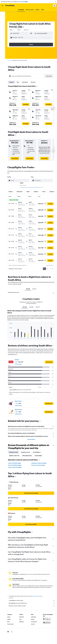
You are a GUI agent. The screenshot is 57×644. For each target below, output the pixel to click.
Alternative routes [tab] (14, 452)
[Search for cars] (3, 16)
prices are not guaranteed (38, 596)
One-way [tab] (33, 82)
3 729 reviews (18, 406)
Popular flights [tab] (38, 456)
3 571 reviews (18, 364)
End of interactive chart (9, 337)
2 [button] (47, 269)
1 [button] (44, 269)
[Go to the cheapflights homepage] (11, 6)
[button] (55, 2)
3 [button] (51, 269)
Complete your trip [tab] (25, 452)
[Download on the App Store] (47, 622)
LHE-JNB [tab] (28, 289)
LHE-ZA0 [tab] (25, 307)
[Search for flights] (3, 10)
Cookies (26, 2)
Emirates (17, 360)
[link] (15, 158)
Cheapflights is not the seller (32, 600)
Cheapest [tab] (11, 82)
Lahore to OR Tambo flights (15, 463)
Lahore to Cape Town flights (15, 467)
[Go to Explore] (3, 19)
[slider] (43, 187)
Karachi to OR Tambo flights (15, 465)
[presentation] (23, 27)
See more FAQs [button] (31, 439)
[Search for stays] (3, 13)
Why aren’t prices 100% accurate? (32, 606)
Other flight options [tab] (27, 456)
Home (9, 60)
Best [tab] (18, 82)
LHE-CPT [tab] (34, 289)
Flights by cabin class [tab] (14, 456)
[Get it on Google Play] (47, 619)
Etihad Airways (18, 410)
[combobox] (12, 30)
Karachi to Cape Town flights (38, 465)
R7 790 (18, 27)
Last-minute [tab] (25, 82)
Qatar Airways (18, 401)
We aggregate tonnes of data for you (32, 603)
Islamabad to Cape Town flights (39, 463)
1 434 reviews (18, 414)
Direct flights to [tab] (37, 452)
